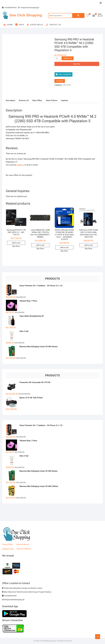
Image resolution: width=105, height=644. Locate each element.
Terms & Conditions (24, 549)
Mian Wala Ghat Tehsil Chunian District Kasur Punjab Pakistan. (27, 592)
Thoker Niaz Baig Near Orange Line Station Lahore (22, 588)
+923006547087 (9, 596)
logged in (20, 165)
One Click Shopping (26, 15)
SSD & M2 (67, 85)
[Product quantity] (58, 58)
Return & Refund (23, 544)
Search (78, 16)
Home (8, 25)
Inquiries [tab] (65, 100)
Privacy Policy (7, 544)
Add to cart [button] (16, 243)
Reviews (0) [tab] (24, 100)
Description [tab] (10, 100)
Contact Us (53, 25)
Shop (20, 25)
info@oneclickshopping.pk (29, 8)
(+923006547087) (9, 8)
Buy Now (77, 64)
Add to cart (68, 58)
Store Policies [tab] (52, 100)
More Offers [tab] (37, 100)
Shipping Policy (8, 549)
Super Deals (35, 25)
